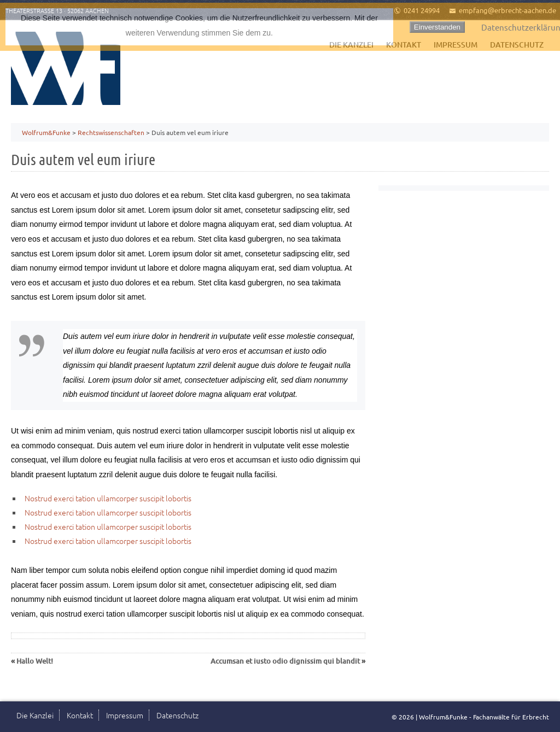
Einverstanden (437, 27)
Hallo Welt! (35, 661)
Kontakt (80, 715)
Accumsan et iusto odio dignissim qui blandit (285, 661)
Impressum (125, 715)
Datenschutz (177, 715)
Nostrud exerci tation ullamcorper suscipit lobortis (108, 498)
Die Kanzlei (35, 715)
